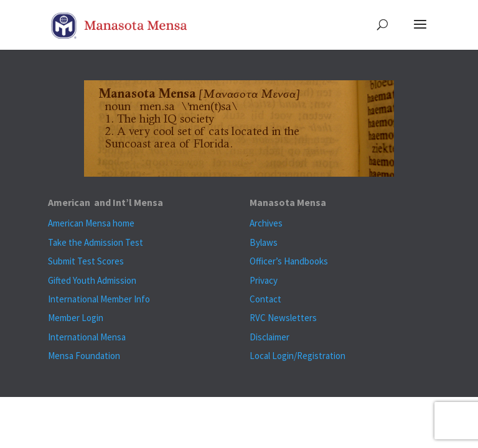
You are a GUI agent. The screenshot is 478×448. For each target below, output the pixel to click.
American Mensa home (91, 223)
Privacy (264, 280)
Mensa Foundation (84, 356)
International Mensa (87, 337)
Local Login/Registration (298, 356)
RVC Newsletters (283, 318)
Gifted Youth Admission (92, 280)
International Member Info (99, 299)
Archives (266, 223)
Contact (265, 299)
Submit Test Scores (86, 261)
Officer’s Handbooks (289, 261)
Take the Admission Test (96, 242)
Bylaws (264, 242)
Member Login (76, 318)
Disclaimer (269, 337)
